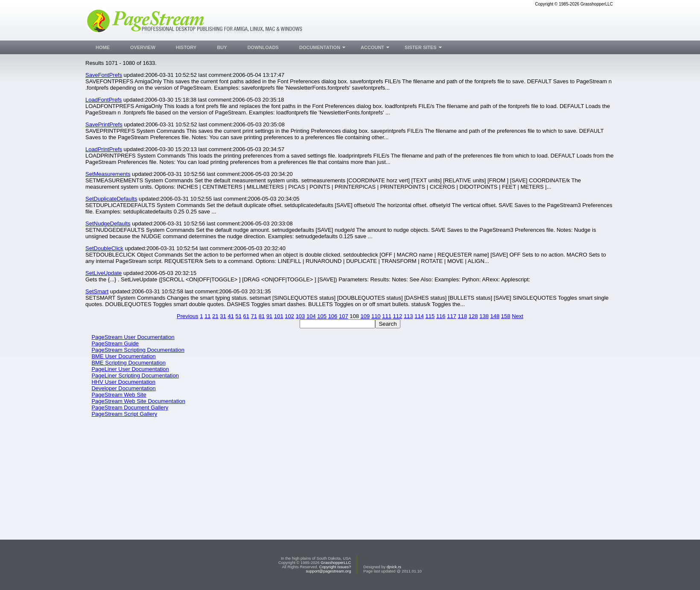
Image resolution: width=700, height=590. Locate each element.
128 (473, 316)
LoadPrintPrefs (104, 149)
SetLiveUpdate (104, 273)
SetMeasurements (108, 174)
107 (344, 316)
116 (441, 316)
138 (484, 316)
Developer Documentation (123, 388)
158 (506, 316)
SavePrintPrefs (104, 124)
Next (518, 316)
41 (230, 316)
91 (269, 316)
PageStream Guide (115, 343)
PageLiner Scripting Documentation (135, 375)
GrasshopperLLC (336, 563)
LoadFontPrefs (104, 100)
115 (430, 316)
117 (452, 316)
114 (419, 316)
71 (254, 316)
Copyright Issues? (335, 567)
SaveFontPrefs (104, 75)
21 (215, 316)
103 (300, 316)
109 (365, 316)
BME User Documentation (123, 356)
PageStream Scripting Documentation (138, 350)
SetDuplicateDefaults (111, 199)
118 (463, 316)
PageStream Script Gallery (124, 414)
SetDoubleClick (104, 248)
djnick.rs (394, 567)
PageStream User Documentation (133, 337)
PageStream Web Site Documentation (138, 401)
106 (333, 316)
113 (408, 316)
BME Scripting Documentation (128, 363)
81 (262, 316)
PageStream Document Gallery (130, 407)
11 (207, 316)
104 (311, 316)
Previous (188, 316)
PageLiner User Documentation (130, 369)
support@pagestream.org (328, 571)
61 (246, 316)
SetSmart (97, 291)
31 (223, 316)
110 (376, 316)
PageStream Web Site (119, 395)
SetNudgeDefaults (108, 223)
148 (495, 316)
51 (239, 316)
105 (322, 316)
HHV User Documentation (123, 382)
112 (398, 316)
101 (279, 316)
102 (289, 316)
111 (387, 316)
